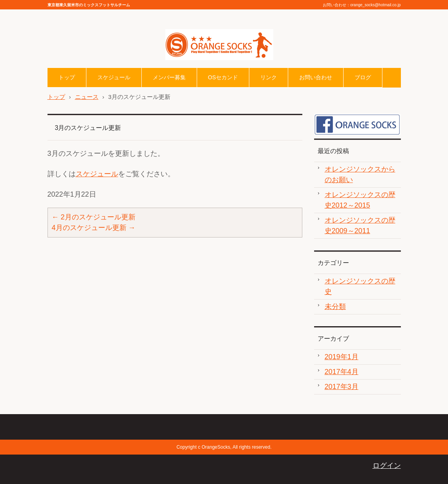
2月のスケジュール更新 (94, 217)
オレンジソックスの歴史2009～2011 (360, 226)
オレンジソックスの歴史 (360, 286)
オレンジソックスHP (198, 66)
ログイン (387, 466)
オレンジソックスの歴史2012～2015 (360, 200)
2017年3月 (342, 387)
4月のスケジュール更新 (94, 228)
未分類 (335, 307)
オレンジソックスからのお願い (360, 174)
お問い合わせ (316, 77)
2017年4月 (342, 372)
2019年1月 (342, 357)
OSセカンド (223, 77)
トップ (67, 77)
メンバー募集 (169, 77)
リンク (269, 77)
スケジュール (114, 77)
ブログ (363, 77)
